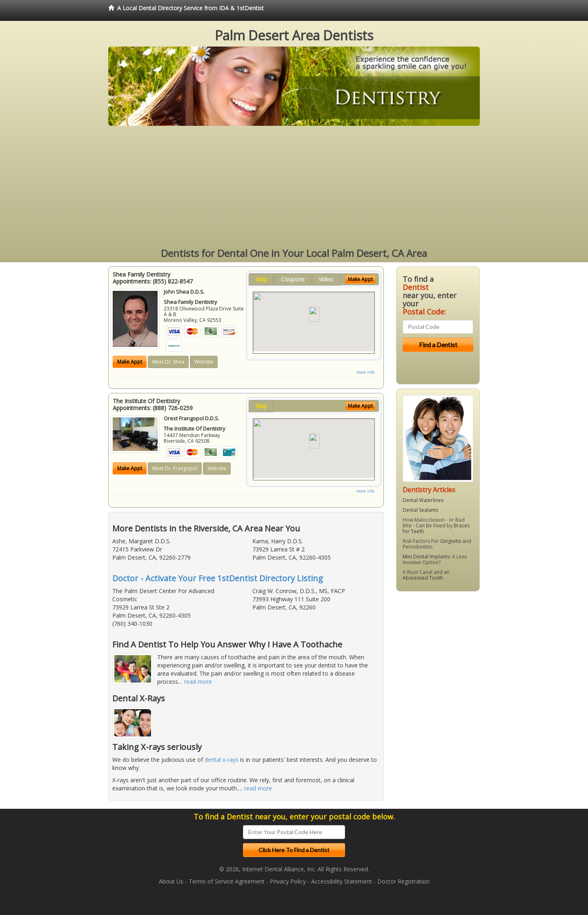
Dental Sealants (420, 510)
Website (204, 362)
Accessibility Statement (342, 881)
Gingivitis (451, 541)
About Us (171, 881)
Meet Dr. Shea (168, 362)
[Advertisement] (294, 187)
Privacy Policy (288, 881)
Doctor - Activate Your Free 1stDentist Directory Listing (218, 578)
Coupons (293, 279)
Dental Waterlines (423, 500)
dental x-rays (222, 760)
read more (198, 682)
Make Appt (130, 362)
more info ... (368, 372)
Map (261, 279)
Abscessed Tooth (423, 578)
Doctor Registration (403, 881)
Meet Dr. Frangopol (175, 468)
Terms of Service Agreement (227, 881)
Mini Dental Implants (426, 557)
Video (326, 279)
